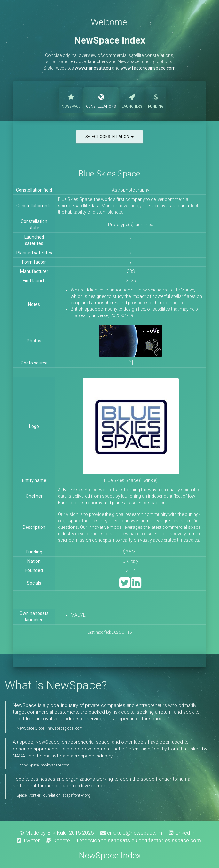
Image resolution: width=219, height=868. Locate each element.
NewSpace (71, 100)
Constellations (101, 100)
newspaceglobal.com (65, 728)
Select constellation (109, 137)
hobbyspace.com (55, 765)
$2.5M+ (131, 552)
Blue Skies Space (109, 174)
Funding (156, 100)
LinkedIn (182, 833)
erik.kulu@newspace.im (131, 833)
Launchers (132, 100)
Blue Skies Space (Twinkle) (131, 480)
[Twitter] (125, 586)
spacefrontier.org (76, 795)
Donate (58, 840)
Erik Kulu (57, 833)
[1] (131, 363)
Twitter (28, 840)
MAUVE (78, 615)
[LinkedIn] (136, 586)
